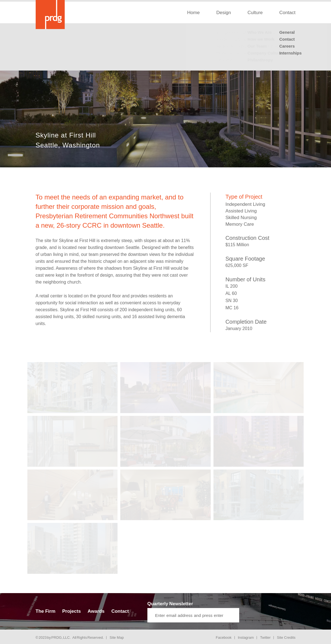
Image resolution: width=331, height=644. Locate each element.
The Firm (46, 611)
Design (224, 13)
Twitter (265, 637)
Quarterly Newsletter (170, 604)
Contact (287, 13)
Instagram (246, 637)
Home (193, 13)
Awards (96, 611)
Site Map (117, 637)
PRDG (57, 637)
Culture (255, 13)
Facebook (224, 637)
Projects (71, 611)
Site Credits (286, 637)
